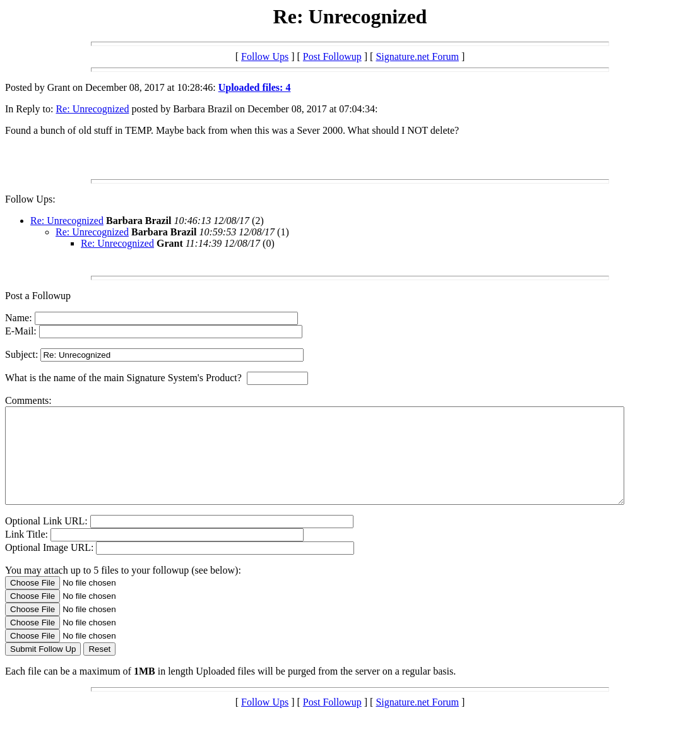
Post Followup (332, 56)
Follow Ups (265, 56)
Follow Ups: (30, 199)
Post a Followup (38, 296)
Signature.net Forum (417, 56)
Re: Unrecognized (92, 109)
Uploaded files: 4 (255, 87)
